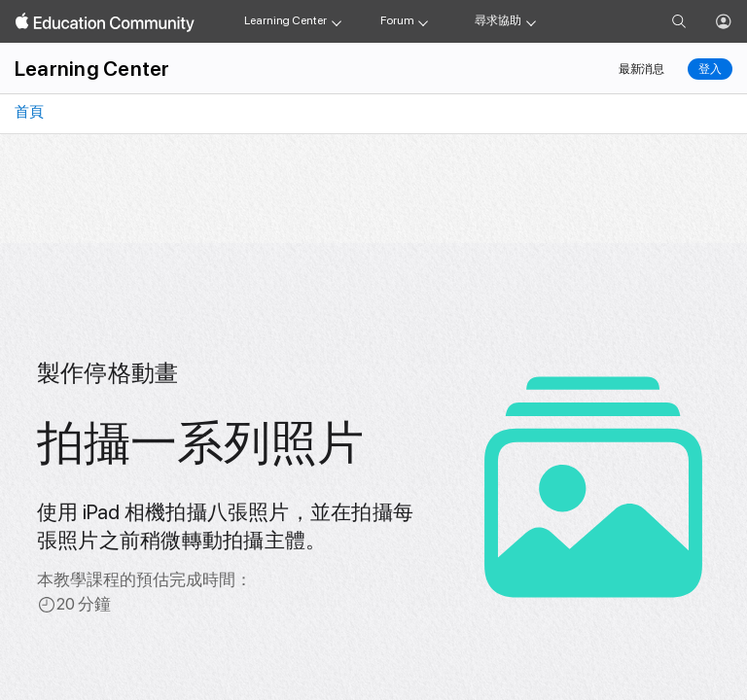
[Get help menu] (531, 21)
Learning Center (285, 20)
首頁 (28, 112)
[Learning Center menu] (337, 21)
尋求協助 (498, 20)
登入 (710, 69)
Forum (397, 20)
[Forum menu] (423, 21)
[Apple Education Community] (105, 22)
